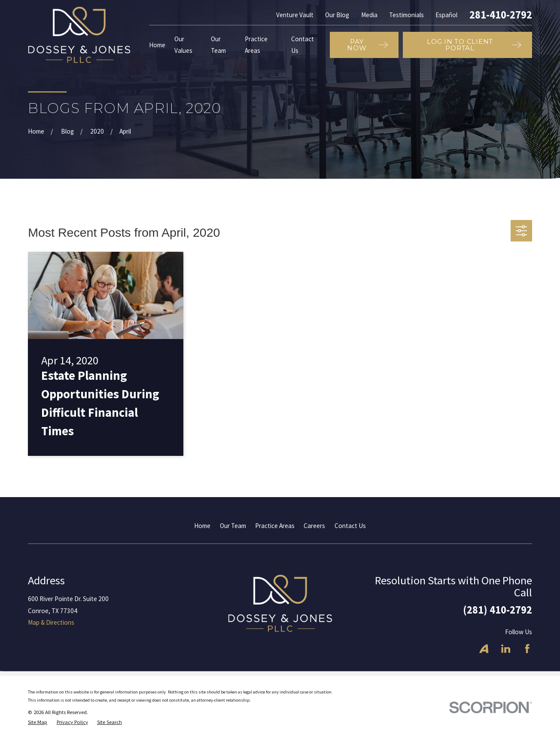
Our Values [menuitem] (183, 45)
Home (202, 526)
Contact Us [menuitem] (303, 45)
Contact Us (350, 526)
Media (369, 15)
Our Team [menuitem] (218, 45)
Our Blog (337, 15)
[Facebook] (527, 649)
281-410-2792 (501, 15)
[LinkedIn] (506, 649)
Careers (314, 526)
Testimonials (406, 15)
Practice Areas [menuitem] (256, 45)
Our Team (233, 526)
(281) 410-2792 (498, 610)
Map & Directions (51, 622)
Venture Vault (295, 15)
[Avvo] (484, 649)
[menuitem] (38, 722)
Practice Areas (275, 526)
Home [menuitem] (157, 45)
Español (446, 15)
